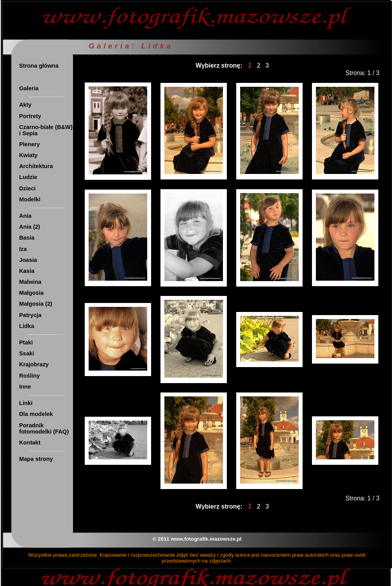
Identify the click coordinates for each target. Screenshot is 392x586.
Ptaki (26, 342)
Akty (25, 105)
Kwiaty (28, 155)
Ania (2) (30, 227)
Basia (27, 238)
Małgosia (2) (36, 304)
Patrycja (30, 315)
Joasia (28, 260)
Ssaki (27, 353)
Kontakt (30, 443)
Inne (25, 387)
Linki (26, 403)
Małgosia (31, 293)
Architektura (36, 166)
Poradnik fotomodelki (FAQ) (44, 428)
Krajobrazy (34, 364)
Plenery (29, 144)
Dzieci (27, 188)
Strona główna (39, 66)
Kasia (27, 271)
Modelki (30, 199)
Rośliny (29, 376)
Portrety (30, 116)
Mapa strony (36, 459)
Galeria (29, 88)
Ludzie (28, 177)
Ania (25, 216)
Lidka (27, 326)
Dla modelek (36, 414)
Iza (23, 249)
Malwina (30, 282)
